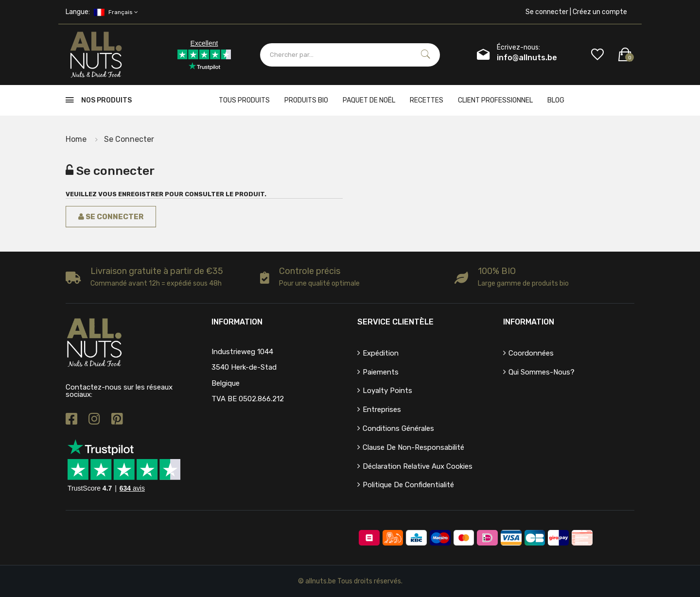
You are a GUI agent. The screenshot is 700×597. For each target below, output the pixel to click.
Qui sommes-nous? (542, 372)
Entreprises (382, 409)
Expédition (381, 353)
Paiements (381, 372)
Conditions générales (398, 428)
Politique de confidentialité (408, 485)
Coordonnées (531, 353)
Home (76, 139)
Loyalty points (387, 391)
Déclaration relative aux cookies (418, 466)
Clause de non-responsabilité (413, 447)
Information (529, 322)
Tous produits (244, 100)
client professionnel (495, 100)
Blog (556, 100)
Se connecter (129, 139)
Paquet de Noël (369, 100)
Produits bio (306, 100)
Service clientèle (395, 322)
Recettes (427, 100)
